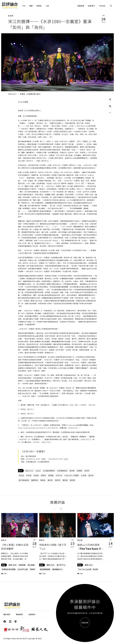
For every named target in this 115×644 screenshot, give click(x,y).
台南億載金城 (62, 471)
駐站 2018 (29, 471)
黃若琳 (58, 480)
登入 (94, 6)
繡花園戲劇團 (45, 569)
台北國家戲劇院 (49, 471)
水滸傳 (84, 475)
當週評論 (35, 480)
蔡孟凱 (80, 540)
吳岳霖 (11, 16)
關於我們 (7, 614)
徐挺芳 (87, 471)
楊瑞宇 (44, 475)
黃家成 (50, 480)
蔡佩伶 (42, 540)
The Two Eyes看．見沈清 (88, 569)
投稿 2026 (12, 565)
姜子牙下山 (61, 565)
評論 (24, 6)
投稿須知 (32, 614)
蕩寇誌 (43, 480)
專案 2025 (51, 565)
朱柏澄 (21, 475)
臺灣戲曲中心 (57, 569)
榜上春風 (31, 565)
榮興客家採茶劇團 (9, 569)
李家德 (29, 475)
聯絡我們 (19, 614)
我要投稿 (81, 6)
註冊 (90, 6)
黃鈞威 (65, 480)
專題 (31, 6)
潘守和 (91, 475)
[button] (54, 509)
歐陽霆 (51, 475)
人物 (47, 6)
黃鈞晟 (72, 480)
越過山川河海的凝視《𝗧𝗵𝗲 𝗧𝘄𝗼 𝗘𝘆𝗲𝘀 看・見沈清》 (91, 549)
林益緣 (36, 475)
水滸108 (59, 475)
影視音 (39, 6)
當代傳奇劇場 (24, 480)
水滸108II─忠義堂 (72, 475)
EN (104, 6)
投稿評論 (22, 565)
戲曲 (21, 471)
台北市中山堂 (23, 569)
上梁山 (38, 471)
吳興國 (79, 471)
